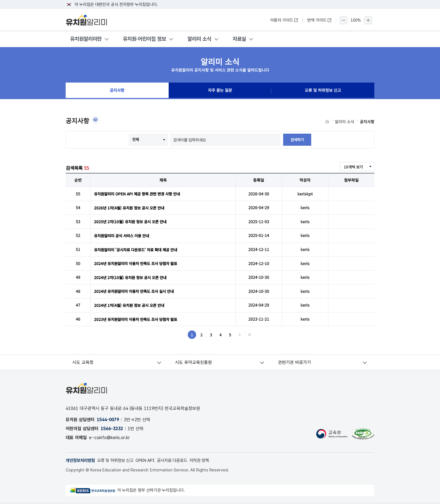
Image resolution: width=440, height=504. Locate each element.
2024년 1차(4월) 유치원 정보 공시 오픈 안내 (131, 306)
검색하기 (297, 140)
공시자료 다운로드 (181, 461)
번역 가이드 (319, 20)
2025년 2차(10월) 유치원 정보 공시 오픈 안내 (132, 222)
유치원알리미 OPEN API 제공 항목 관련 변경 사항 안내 (140, 194)
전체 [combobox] (135, 139)
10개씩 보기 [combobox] (353, 167)
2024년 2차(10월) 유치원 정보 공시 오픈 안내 (132, 278)
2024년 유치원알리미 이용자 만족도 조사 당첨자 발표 (138, 264)
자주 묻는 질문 (220, 91)
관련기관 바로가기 (295, 363)
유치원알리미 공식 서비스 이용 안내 (124, 236)
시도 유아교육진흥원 (194, 363)
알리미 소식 (199, 39)
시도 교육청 (83, 363)
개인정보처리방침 (81, 461)
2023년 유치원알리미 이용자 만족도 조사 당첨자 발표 (138, 320)
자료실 (239, 39)
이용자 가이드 (284, 20)
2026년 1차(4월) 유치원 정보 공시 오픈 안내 (131, 208)
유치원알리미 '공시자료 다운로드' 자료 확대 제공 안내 (139, 250)
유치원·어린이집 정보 (145, 39)
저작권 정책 (210, 461)
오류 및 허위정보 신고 (323, 91)
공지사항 (117, 91)
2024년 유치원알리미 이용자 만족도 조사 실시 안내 (137, 292)
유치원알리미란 (86, 39)
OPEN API (152, 461)
